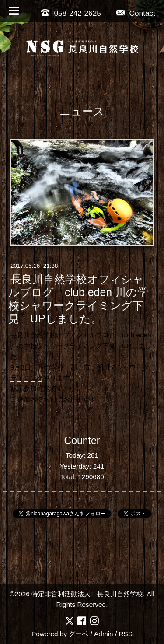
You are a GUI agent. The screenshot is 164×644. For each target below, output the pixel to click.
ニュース (82, 111)
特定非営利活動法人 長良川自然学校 (87, 594)
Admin (104, 634)
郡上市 (80, 367)
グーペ (79, 634)
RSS (126, 634)
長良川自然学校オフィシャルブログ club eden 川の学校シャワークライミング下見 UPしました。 (78, 299)
